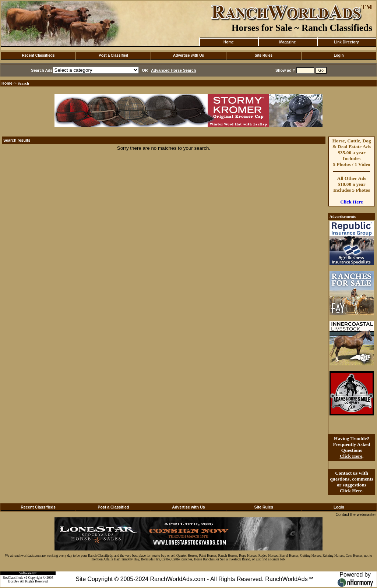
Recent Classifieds (38, 55)
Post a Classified (113, 55)
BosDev (14, 581)
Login (339, 55)
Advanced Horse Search (174, 70)
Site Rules (264, 55)
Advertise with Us (188, 55)
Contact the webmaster (356, 514)
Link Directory (346, 42)
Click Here (352, 202)
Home (229, 42)
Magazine (287, 42)
